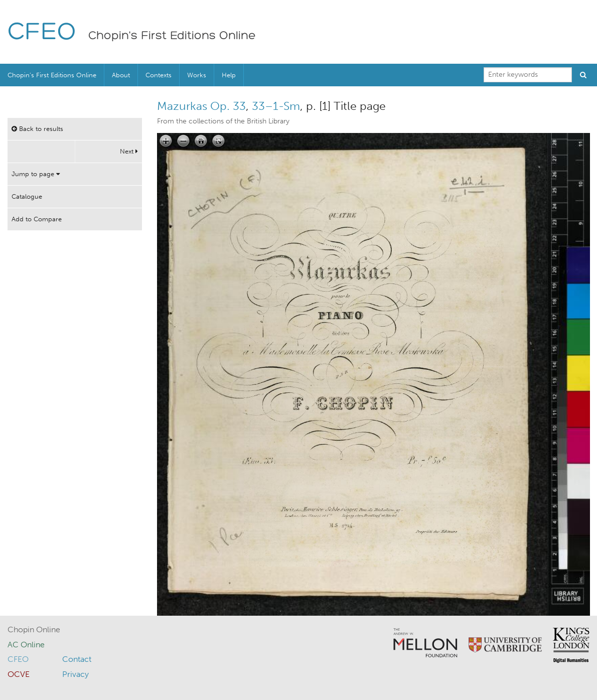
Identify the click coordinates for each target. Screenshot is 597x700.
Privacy (76, 674)
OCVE (19, 674)
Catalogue (27, 196)
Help (229, 75)
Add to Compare (37, 219)
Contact (77, 659)
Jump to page (36, 174)
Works (197, 75)
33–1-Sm (276, 106)
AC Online (26, 645)
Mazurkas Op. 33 (201, 106)
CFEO (42, 33)
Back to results (37, 129)
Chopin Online (34, 629)
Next (129, 151)
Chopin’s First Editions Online (52, 75)
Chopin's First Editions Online (172, 36)
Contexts (159, 75)
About (121, 75)
